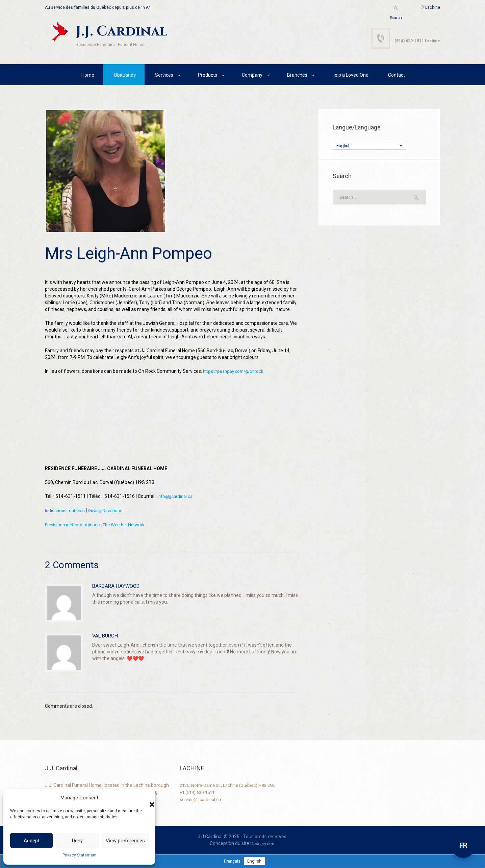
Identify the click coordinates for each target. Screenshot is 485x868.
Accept (32, 841)
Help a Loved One (350, 76)
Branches (297, 76)
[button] (145, 798)
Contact (397, 76)
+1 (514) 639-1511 (199, 792)
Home (88, 76)
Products (208, 76)
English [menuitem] (344, 147)
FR (463, 845)
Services (164, 76)
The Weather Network (131, 525)
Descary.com (263, 843)
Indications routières (67, 511)
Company (252, 76)
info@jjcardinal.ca (176, 497)
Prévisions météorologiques (75, 525)
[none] (369, 147)
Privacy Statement (80, 855)
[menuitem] (369, 147)
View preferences (125, 841)
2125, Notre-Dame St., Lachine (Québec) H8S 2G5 (232, 785)
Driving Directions (110, 511)
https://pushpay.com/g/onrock (236, 372)
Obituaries (125, 76)
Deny (77, 841)
